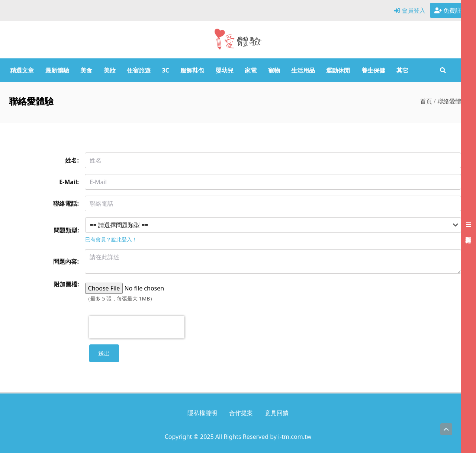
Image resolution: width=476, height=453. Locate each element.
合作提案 (241, 413)
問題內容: (66, 261)
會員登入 (410, 10)
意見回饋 (277, 413)
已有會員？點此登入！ (111, 239)
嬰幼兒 (225, 70)
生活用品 (303, 70)
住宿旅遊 (139, 70)
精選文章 (22, 70)
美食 (86, 70)
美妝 (110, 70)
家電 (251, 70)
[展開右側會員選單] (469, 226)
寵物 (274, 70)
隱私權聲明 (202, 413)
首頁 (426, 101)
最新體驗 (57, 70)
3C (165, 70)
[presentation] (137, 327)
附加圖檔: (66, 284)
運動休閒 (338, 70)
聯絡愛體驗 (452, 101)
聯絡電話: (66, 203)
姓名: (72, 160)
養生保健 (373, 70)
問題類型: (66, 230)
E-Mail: (69, 182)
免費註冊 (451, 10)
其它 (402, 70)
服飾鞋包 (192, 70)
